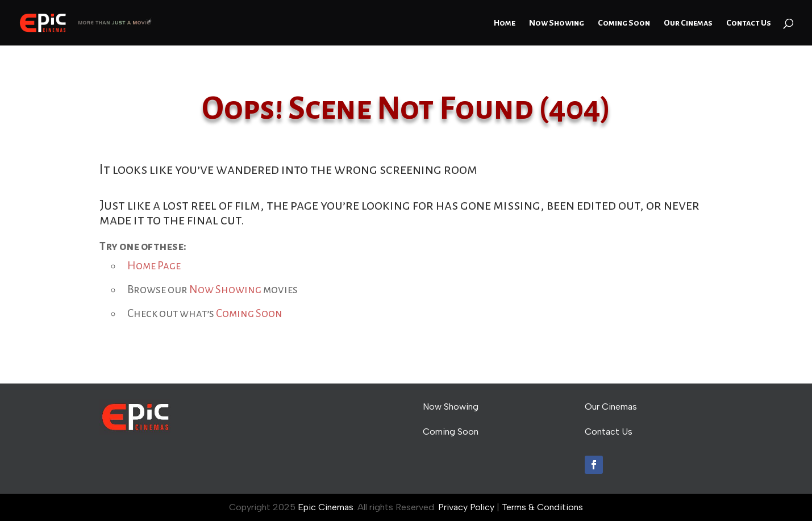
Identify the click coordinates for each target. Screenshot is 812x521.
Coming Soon (624, 23)
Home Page (154, 266)
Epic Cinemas (326, 507)
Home (505, 23)
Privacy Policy (466, 507)
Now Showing (557, 23)
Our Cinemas (688, 23)
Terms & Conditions (542, 507)
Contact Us (749, 23)
